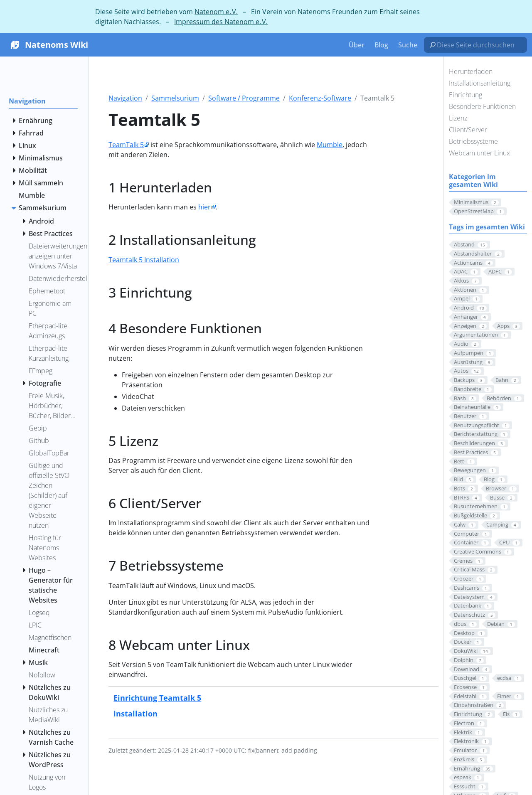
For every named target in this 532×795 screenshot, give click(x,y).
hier (204, 207)
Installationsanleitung (480, 83)
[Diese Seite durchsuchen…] (479, 45)
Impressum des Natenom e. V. (221, 22)
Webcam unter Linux (479, 153)
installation (135, 713)
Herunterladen (471, 71)
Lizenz (458, 118)
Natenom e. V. (216, 12)
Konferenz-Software (320, 98)
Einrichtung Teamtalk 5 (157, 698)
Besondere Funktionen (482, 106)
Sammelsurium (175, 98)
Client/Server (468, 130)
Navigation (125, 98)
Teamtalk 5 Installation (144, 260)
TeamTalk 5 (126, 145)
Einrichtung (465, 95)
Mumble (330, 145)
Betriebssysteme (473, 141)
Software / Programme (244, 98)
